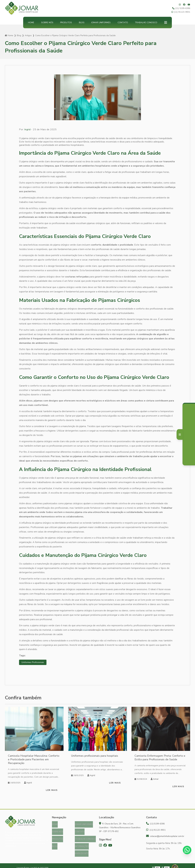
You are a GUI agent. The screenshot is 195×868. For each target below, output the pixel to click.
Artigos (28, 35)
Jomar (155, 779)
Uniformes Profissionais (34, 663)
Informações (82, 844)
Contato (123, 22)
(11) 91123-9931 (181, 12)
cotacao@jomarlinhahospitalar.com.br (165, 837)
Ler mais (52, 791)
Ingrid (27, 129)
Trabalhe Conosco (146, 22)
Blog (82, 22)
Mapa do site (82, 850)
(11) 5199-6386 (181, 8)
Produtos (66, 22)
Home (31, 22)
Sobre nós (47, 22)
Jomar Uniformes (101, 22)
